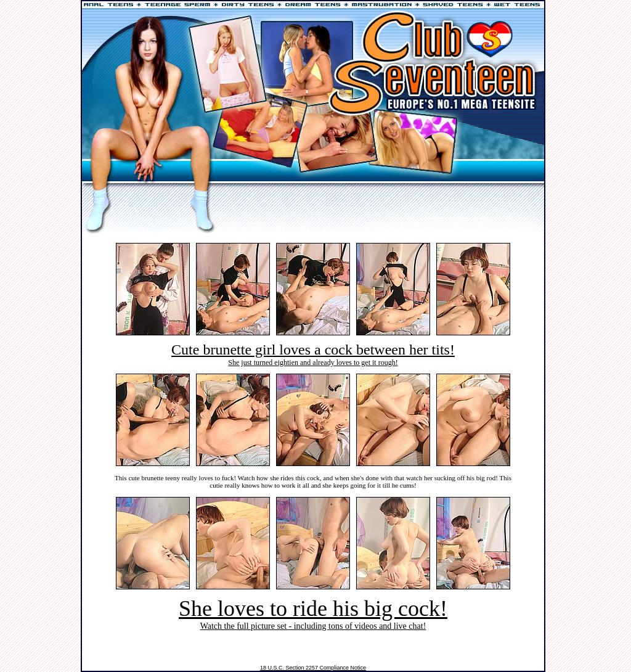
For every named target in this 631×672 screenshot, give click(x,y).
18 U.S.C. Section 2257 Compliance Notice (313, 668)
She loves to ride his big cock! (313, 608)
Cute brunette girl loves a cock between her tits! (313, 350)
